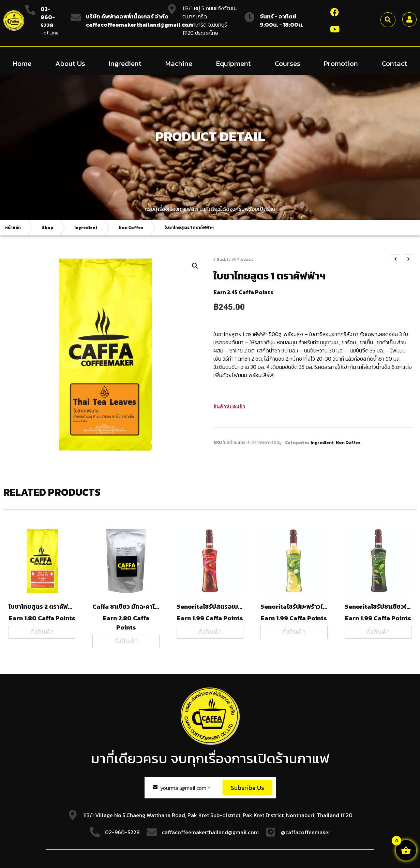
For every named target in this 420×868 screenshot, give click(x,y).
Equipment (234, 63)
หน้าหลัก (13, 227)
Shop (48, 227)
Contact (394, 63)
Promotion (341, 63)
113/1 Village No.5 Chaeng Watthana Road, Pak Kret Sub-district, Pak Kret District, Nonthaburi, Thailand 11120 (218, 815)
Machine (179, 63)
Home (22, 63)
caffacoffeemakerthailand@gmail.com (210, 832)
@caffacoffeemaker (306, 832)
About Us (70, 63)
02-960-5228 (48, 17)
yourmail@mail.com (185, 787)
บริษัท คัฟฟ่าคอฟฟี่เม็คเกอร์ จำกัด (127, 16)
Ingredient (125, 63)
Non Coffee (131, 227)
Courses (288, 63)
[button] (388, 20)
